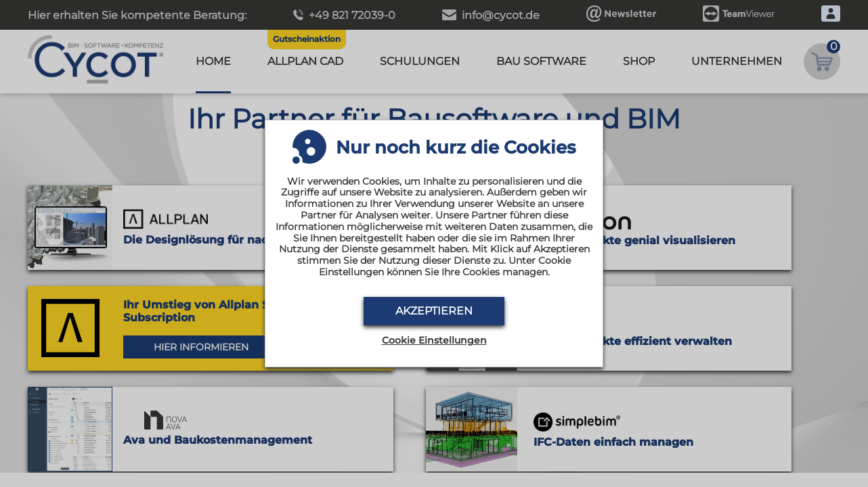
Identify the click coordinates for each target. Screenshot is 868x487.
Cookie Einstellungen (434, 341)
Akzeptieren (434, 311)
